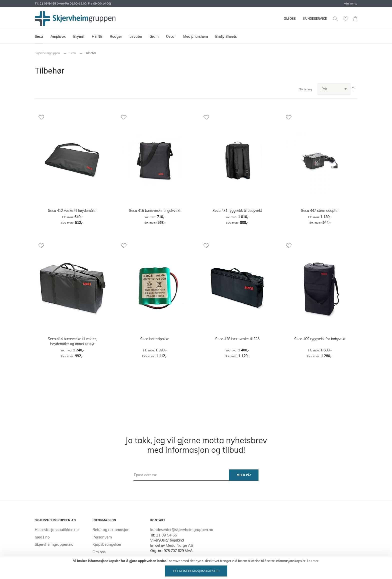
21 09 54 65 (166, 535)
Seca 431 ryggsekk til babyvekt (237, 211)
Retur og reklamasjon (111, 530)
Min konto (350, 3)
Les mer (313, 561)
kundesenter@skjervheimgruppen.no (182, 530)
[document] (196, 568)
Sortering (305, 89)
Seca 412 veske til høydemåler (72, 211)
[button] (72, 117)
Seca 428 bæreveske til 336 (237, 339)
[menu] (196, 37)
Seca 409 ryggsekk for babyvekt (320, 339)
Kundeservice (315, 19)
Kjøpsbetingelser (107, 544)
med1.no (42, 537)
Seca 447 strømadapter (320, 211)
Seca (73, 53)
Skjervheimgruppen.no (54, 544)
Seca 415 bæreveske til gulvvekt (155, 211)
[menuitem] (39, 37)
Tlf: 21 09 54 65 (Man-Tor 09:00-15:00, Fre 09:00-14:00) (73, 3)
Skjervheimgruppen (47, 53)
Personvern (102, 537)
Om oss (290, 19)
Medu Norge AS (179, 545)
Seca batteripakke (155, 339)
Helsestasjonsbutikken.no (57, 530)
